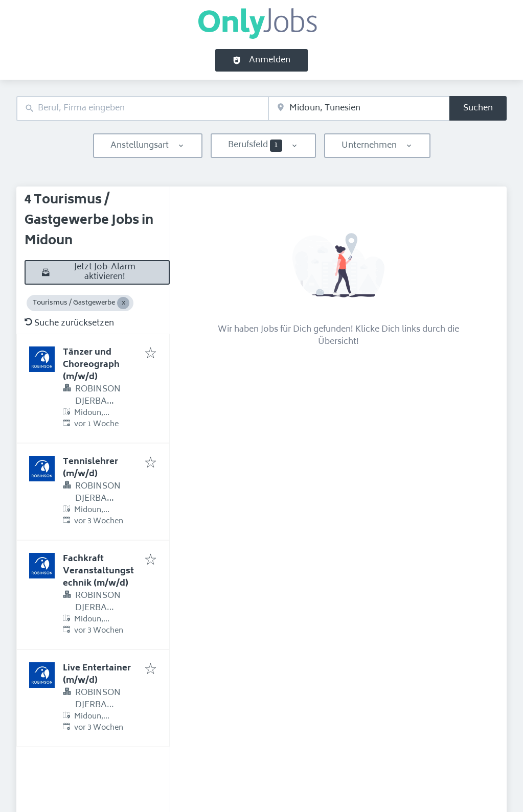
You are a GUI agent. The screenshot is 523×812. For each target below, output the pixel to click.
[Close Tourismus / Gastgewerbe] (123, 303)
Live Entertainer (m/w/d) (97, 675)
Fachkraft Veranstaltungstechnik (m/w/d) (98, 571)
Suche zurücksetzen (69, 323)
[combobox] (142, 109)
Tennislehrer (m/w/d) (90, 468)
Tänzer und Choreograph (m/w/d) (91, 365)
